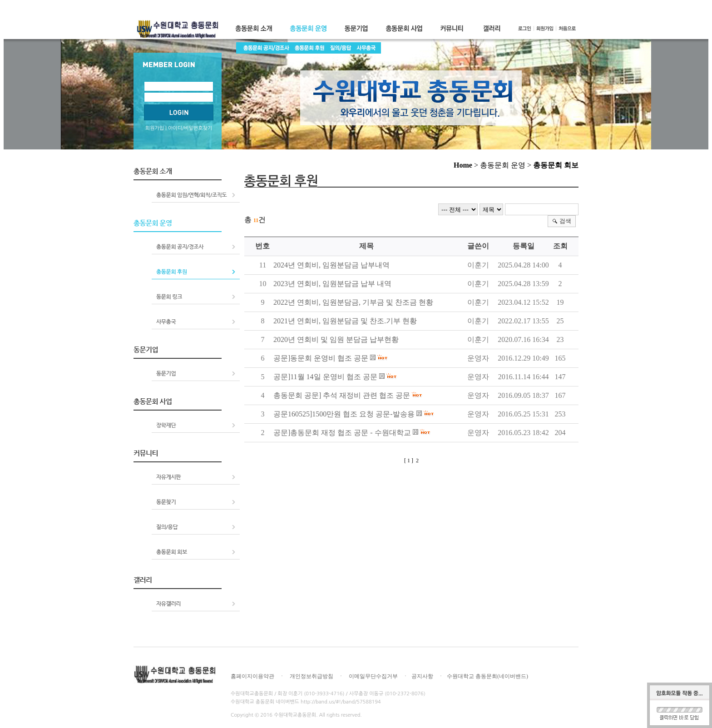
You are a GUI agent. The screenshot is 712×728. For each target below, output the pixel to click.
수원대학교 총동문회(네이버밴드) (487, 676)
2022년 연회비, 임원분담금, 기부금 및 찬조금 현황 (353, 302)
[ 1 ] (409, 461)
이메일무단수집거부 (373, 676)
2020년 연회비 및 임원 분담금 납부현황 (336, 339)
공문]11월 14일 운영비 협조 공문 (325, 377)
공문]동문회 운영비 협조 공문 (321, 358)
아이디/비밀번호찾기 (190, 128)
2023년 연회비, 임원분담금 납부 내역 (332, 284)
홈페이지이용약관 (252, 676)
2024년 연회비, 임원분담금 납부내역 (331, 265)
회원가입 (155, 128)
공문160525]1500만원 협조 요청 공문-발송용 (344, 414)
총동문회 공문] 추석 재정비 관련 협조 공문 (342, 395)
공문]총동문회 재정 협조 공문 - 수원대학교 (342, 433)
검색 (565, 221)
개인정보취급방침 (311, 676)
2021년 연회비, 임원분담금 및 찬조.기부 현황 (345, 321)
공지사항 (422, 676)
